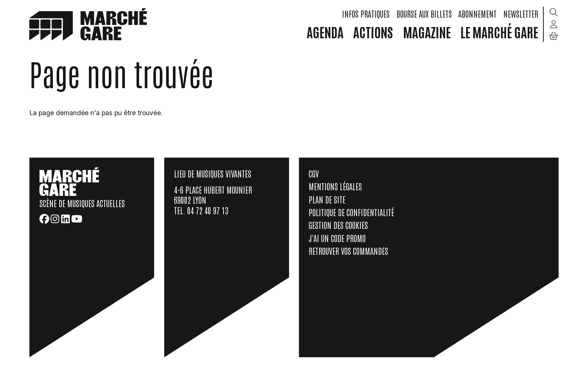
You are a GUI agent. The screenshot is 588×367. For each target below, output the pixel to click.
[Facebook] (44, 219)
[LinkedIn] (65, 219)
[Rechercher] (553, 13)
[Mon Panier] (553, 36)
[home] (88, 24)
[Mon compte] (553, 24)
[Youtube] (77, 219)
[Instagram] (55, 219)
